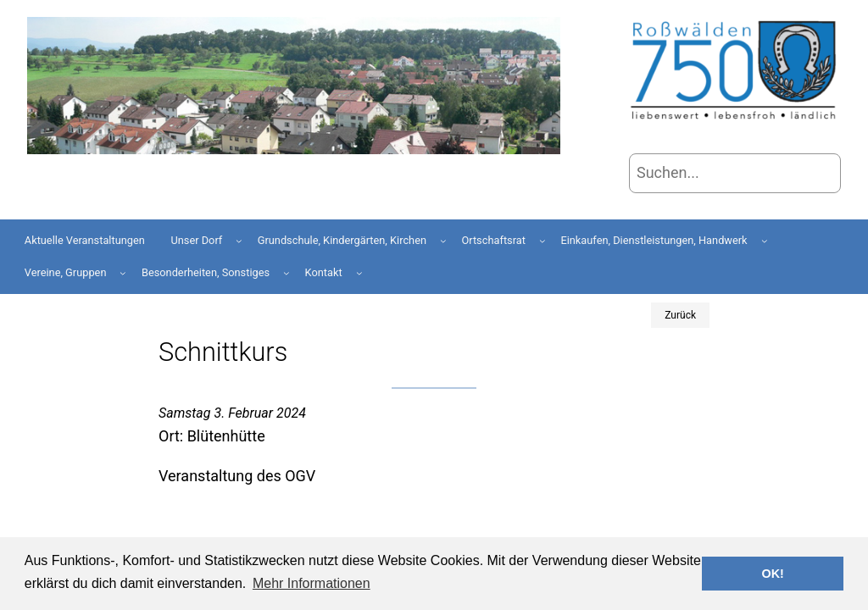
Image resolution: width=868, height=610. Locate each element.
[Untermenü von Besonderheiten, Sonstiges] (287, 273)
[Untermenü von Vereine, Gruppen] (123, 273)
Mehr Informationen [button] (312, 583)
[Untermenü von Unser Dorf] (239, 241)
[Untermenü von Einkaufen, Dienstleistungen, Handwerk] (765, 241)
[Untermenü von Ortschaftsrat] (542, 241)
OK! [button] (772, 574)
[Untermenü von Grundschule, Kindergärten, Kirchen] (443, 241)
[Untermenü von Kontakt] (359, 273)
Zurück (680, 315)
